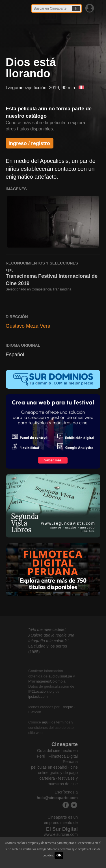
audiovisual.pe (60, 676)
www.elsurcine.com (61, 834)
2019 (54, 88)
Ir (76, 9)
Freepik (67, 707)
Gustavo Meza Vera (28, 326)
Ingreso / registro (29, 143)
